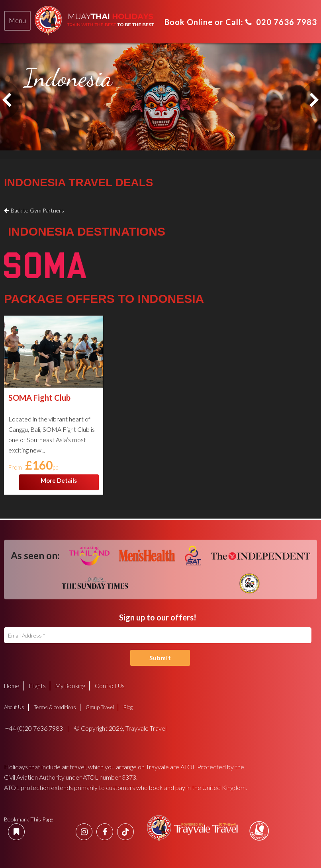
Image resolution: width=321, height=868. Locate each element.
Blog (128, 707)
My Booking (70, 686)
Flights (37, 686)
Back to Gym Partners (37, 210)
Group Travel (100, 707)
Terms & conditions (55, 707)
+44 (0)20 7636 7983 (33, 728)
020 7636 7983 (281, 22)
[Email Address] (158, 635)
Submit (160, 658)
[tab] (17, 21)
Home (12, 686)
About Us (14, 707)
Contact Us (110, 686)
